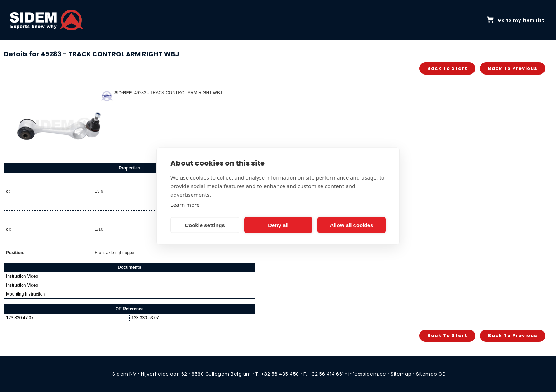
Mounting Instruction (25, 294)
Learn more (185, 205)
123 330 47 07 (20, 318)
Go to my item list (515, 20)
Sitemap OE (431, 374)
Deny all (278, 225)
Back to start (447, 68)
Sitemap (401, 374)
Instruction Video (22, 276)
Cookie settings (205, 225)
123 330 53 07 (145, 318)
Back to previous (513, 68)
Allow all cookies (352, 225)
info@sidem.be (367, 374)
